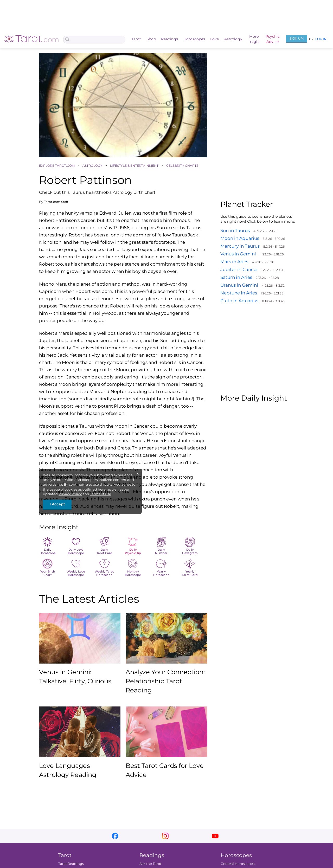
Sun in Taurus (235, 230)
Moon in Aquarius (240, 238)
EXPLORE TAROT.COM (57, 166)
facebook (115, 836)
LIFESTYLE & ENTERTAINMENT (135, 166)
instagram (165, 836)
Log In (321, 39)
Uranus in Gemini (239, 285)
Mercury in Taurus (240, 246)
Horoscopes (194, 39)
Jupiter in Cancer (239, 269)
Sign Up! (297, 38)
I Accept (57, 504)
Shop (151, 39)
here (102, 489)
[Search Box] (94, 40)
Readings (169, 39)
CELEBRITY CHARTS (183, 166)
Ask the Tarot (150, 864)
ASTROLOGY (93, 166)
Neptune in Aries (239, 293)
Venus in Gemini (238, 254)
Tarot (136, 39)
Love (214, 39)
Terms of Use (101, 494)
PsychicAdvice (273, 39)
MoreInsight (254, 39)
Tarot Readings (71, 864)
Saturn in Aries (236, 277)
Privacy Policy (70, 494)
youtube (215, 836)
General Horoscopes (238, 864)
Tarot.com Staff (56, 202)
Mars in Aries (234, 262)
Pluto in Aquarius (239, 301)
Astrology (233, 39)
